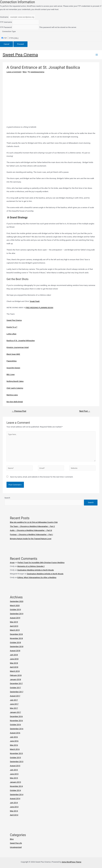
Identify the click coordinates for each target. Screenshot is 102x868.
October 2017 (15, 688)
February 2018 (16, 675)
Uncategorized (16, 847)
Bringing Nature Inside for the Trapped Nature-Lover (31, 539)
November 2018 (16, 638)
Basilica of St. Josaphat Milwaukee (21, 340)
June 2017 (14, 704)
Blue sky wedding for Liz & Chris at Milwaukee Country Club (34, 522)
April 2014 (14, 815)
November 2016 (16, 721)
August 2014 (15, 798)
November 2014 (16, 786)
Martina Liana (12, 395)
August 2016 (15, 733)
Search (7, 498)
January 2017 (15, 712)
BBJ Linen (11, 374)
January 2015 (15, 782)
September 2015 (17, 761)
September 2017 (17, 692)
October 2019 (15, 609)
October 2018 (15, 642)
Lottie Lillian (11, 334)
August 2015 (15, 766)
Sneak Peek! (35, 301)
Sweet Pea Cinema (20, 55)
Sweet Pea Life (16, 843)
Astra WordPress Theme (71, 862)
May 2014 (14, 811)
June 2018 (14, 659)
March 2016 (15, 749)
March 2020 (15, 605)
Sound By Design (13, 368)
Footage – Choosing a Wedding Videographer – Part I (31, 534)
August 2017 (15, 696)
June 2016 (14, 741)
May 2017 (14, 708)
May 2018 (14, 663)
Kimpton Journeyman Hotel (18, 347)
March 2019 (15, 630)
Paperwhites (12, 361)
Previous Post (19, 411)
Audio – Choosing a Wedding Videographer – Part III (31, 530)
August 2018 (15, 651)
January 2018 (15, 679)
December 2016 (16, 716)
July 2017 (14, 700)
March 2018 (15, 671)
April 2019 (14, 626)
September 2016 (17, 729)
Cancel (7, 44)
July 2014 (14, 803)
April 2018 (14, 667)
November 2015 (16, 753)
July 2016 (14, 737)
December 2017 (16, 683)
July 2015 (14, 770)
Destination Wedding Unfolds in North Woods (36, 570)
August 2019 (15, 618)
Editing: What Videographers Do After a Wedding (37, 577)
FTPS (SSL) (13, 38)
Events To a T (12, 327)
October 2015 (15, 757)
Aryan (12, 562)
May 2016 (14, 745)
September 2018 (17, 646)
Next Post (85, 411)
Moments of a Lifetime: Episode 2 (31, 566)
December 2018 (16, 634)
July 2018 (14, 655)
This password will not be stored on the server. (38, 27)
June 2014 (14, 807)
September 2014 (17, 794)
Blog (25, 72)
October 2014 (15, 790)
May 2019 (14, 622)
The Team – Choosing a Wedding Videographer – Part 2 (32, 526)
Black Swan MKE (13, 354)
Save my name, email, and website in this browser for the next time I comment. (42, 477)
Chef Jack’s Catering (15, 388)
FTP (4, 38)
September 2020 (17, 601)
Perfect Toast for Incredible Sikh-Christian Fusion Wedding (41, 562)
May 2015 (14, 778)
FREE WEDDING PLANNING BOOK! (39, 308)
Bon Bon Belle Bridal (15, 402)
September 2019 (17, 614)
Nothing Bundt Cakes (15, 381)
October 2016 (15, 725)
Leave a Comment (14, 72)
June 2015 (14, 774)
